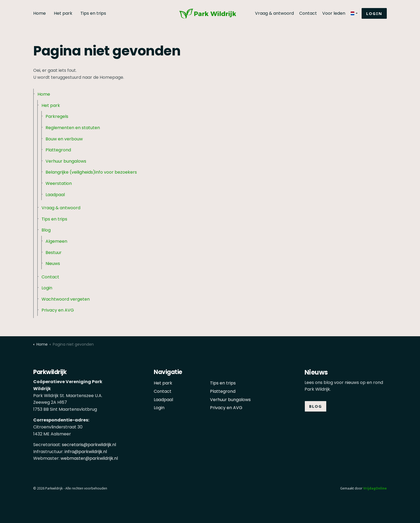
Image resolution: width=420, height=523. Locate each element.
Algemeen (56, 241)
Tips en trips (93, 13)
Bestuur (54, 253)
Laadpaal (55, 195)
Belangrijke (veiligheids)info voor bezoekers (91, 172)
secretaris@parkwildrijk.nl (89, 445)
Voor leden (334, 13)
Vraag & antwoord (274, 13)
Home (40, 13)
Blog (46, 230)
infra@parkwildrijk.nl (86, 452)
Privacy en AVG (58, 310)
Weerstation (59, 183)
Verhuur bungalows (66, 161)
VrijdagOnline (375, 488)
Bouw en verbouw (64, 139)
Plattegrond (58, 150)
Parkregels (57, 116)
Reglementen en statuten (73, 128)
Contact (308, 13)
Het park (63, 13)
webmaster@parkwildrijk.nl (89, 458)
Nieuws (53, 264)
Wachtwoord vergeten (66, 299)
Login (374, 14)
